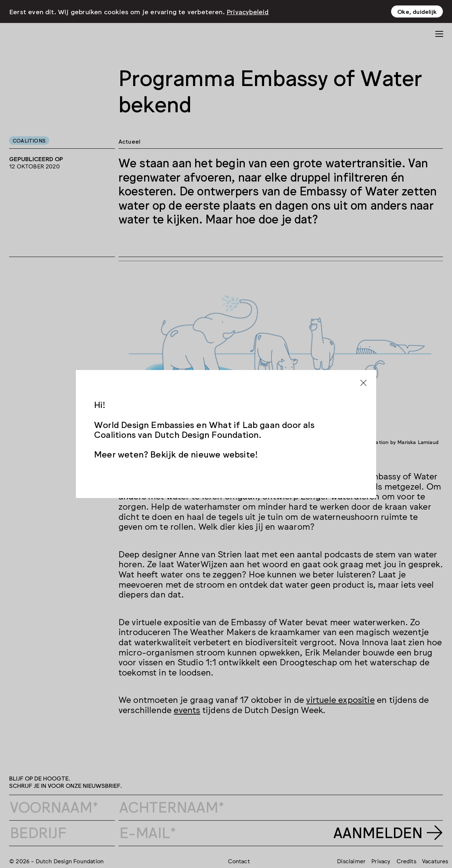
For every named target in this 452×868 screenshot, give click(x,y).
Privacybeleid (248, 11)
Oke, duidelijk (417, 11)
